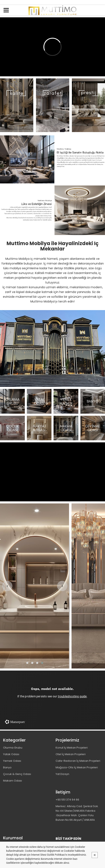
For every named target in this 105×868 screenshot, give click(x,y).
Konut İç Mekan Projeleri (72, 748)
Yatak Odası (11, 754)
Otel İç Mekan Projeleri (71, 754)
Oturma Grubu (13, 748)
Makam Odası (13, 781)
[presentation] (7, 586)
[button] (27, 663)
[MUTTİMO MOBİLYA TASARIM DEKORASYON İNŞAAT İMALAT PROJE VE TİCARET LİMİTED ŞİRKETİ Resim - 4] (93, 401)
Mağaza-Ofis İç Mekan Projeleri (77, 767)
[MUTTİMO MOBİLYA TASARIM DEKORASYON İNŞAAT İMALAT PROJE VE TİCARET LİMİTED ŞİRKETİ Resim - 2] (39, 401)
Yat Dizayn (62, 774)
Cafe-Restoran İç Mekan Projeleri (78, 761)
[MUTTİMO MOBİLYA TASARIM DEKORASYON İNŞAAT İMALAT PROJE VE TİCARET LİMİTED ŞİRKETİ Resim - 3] (66, 401)
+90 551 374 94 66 (67, 800)
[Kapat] (95, 855)
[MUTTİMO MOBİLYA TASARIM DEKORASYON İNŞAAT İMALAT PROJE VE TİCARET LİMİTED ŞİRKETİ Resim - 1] (52, 105)
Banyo (7, 767)
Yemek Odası (12, 761)
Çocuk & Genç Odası (17, 774)
